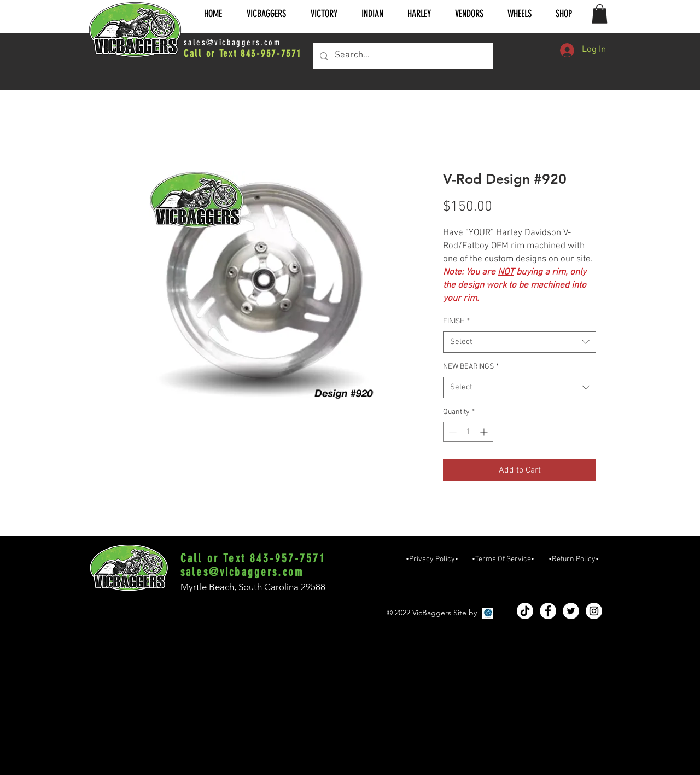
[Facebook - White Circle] (548, 611)
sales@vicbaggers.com (232, 42)
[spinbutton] (468, 432)
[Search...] (402, 56)
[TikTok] (525, 611)
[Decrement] (451, 432)
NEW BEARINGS (471, 367)
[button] (266, 14)
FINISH (456, 321)
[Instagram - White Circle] (594, 611)
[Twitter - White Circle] (571, 611)
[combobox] (520, 342)
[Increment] (485, 432)
